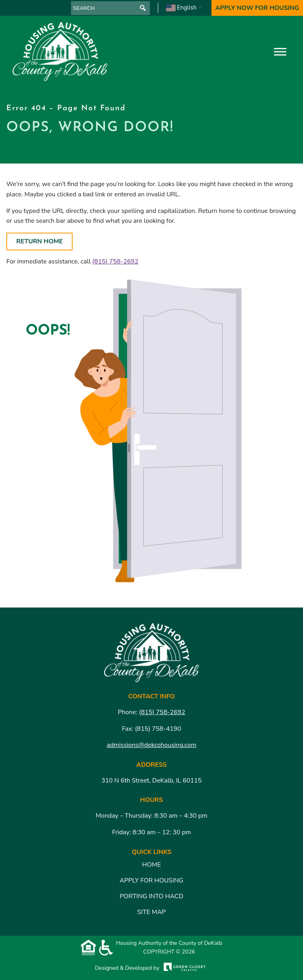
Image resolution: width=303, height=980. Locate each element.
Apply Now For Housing (257, 8)
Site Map (151, 912)
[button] (143, 8)
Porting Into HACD (151, 896)
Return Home (39, 241)
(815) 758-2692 (115, 261)
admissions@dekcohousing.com (152, 745)
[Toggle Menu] (280, 52)
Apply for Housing (151, 880)
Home (151, 865)
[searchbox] (110, 8)
